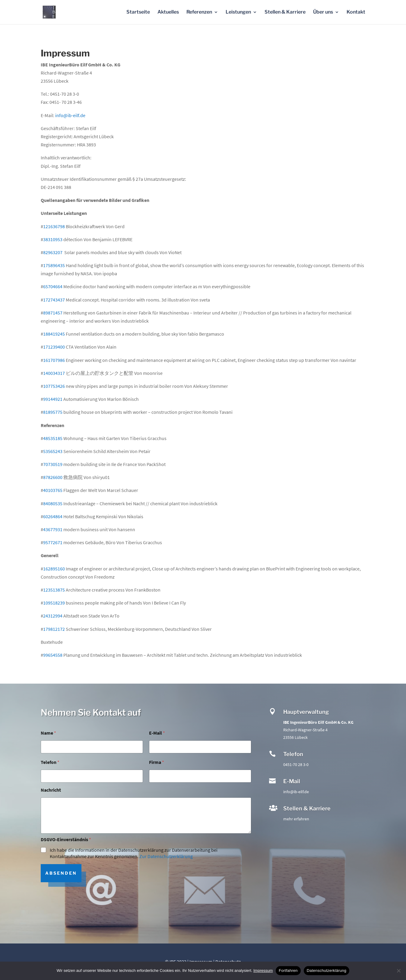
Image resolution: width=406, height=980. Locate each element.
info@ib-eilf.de (70, 115)
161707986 (54, 360)
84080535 (53, 503)
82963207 (53, 252)
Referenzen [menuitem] (199, 12)
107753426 (54, 386)
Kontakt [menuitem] (356, 12)
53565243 (53, 451)
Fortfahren (288, 970)
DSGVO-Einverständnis (66, 840)
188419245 (54, 334)
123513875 (54, 590)
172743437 (54, 300)
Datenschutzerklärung (327, 970)
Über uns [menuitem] (323, 12)
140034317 (54, 373)
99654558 (53, 655)
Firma (157, 762)
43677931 (53, 529)
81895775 (53, 412)
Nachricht (51, 790)
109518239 (54, 603)
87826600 (53, 477)
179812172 (54, 629)
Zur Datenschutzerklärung (166, 856)
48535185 (53, 438)
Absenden (61, 873)
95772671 (53, 542)
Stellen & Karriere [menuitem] (285, 12)
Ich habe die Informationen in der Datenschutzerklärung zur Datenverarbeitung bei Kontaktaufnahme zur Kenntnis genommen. (134, 853)
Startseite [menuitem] (138, 12)
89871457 (53, 313)
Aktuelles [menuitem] (168, 12)
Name (48, 733)
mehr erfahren (296, 819)
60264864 (53, 516)
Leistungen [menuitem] (238, 12)
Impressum (263, 970)
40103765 (53, 490)
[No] (398, 971)
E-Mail (157, 733)
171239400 (54, 347)
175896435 (54, 265)
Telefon (50, 762)
